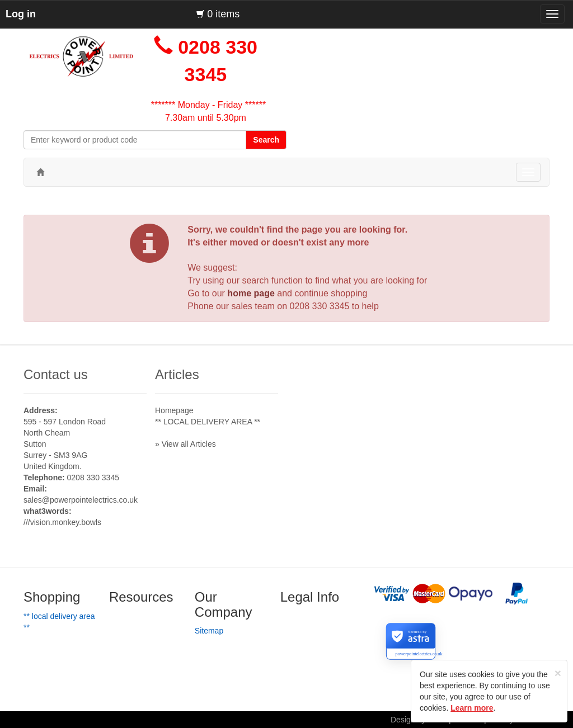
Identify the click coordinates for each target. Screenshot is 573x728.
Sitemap (209, 631)
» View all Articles (185, 444)
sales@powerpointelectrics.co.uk (81, 500)
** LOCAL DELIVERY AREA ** (208, 422)
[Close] (558, 673)
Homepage (174, 410)
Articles (177, 374)
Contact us (56, 374)
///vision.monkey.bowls (62, 522)
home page (251, 293)
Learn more (472, 708)
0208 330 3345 (320, 306)
